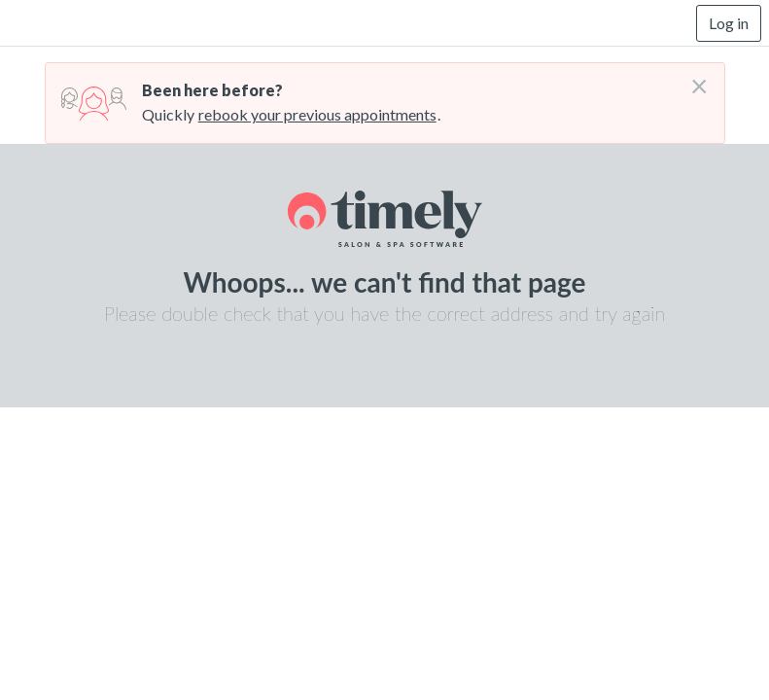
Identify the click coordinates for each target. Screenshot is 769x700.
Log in (729, 23)
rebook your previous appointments (317, 114)
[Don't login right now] (693, 79)
